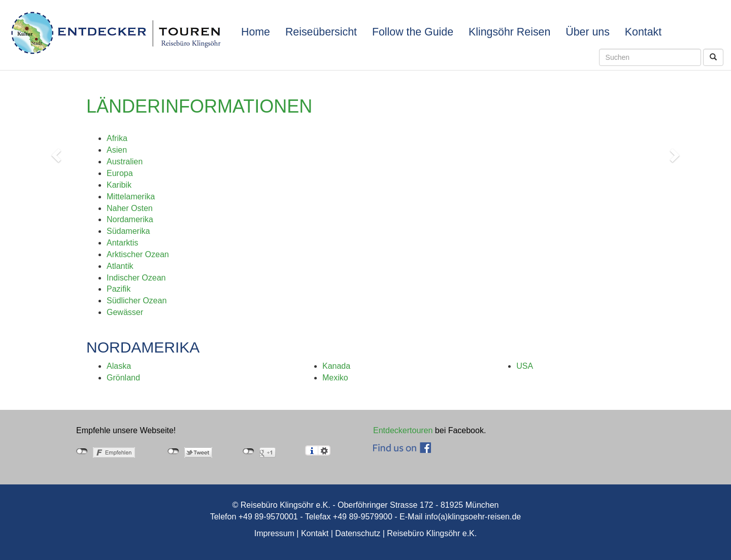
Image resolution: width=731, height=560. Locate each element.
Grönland (123, 378)
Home (256, 32)
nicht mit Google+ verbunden (248, 451)
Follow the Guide (413, 32)
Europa (120, 173)
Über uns (588, 32)
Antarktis (122, 243)
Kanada (336, 366)
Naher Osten (130, 208)
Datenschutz (358, 533)
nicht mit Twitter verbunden (173, 451)
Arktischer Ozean (138, 254)
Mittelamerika (131, 197)
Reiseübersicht (321, 32)
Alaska (119, 366)
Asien (117, 150)
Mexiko (335, 378)
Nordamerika (130, 219)
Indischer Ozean (136, 278)
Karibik (119, 185)
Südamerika (128, 231)
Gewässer (125, 312)
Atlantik (120, 266)
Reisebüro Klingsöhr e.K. (432, 533)
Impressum (274, 533)
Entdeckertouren (403, 430)
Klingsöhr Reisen (509, 32)
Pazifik (119, 289)
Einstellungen (324, 450)
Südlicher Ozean (137, 301)
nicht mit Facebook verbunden (82, 451)
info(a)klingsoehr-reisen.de (473, 517)
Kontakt (643, 32)
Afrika (117, 138)
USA (525, 366)
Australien (125, 162)
